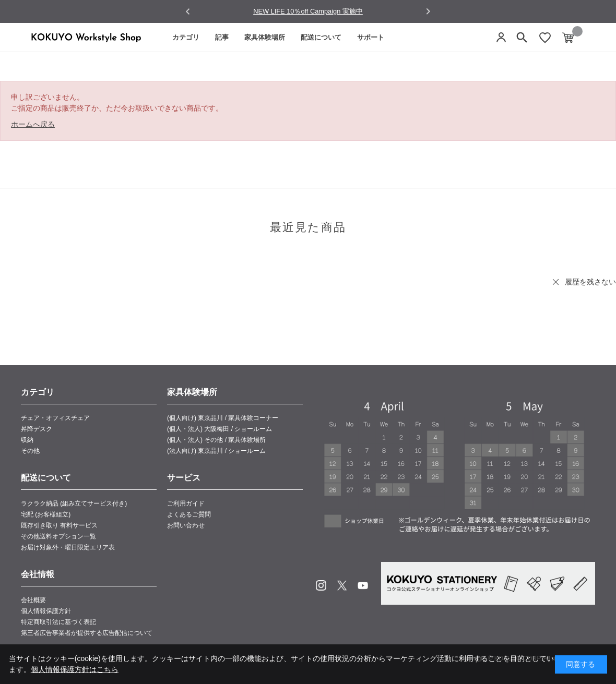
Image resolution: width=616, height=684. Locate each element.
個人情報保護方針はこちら (75, 669)
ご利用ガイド (186, 503)
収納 (27, 440)
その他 (30, 451)
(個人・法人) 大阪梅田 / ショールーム (220, 429)
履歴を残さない (590, 282)
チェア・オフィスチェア (55, 418)
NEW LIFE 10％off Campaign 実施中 (308, 11)
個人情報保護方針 (46, 611)
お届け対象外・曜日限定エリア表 (68, 547)
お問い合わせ (186, 525)
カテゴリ (186, 37)
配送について (321, 37)
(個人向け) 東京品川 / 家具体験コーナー (223, 418)
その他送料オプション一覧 (58, 536)
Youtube (363, 585)
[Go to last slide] (188, 12)
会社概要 (33, 600)
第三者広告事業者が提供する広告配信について (87, 633)
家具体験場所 (265, 37)
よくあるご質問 (189, 514)
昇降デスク (37, 429)
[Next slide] (428, 11)
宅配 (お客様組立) (46, 514)
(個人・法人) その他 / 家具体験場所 (216, 440)
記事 (222, 37)
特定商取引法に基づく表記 (58, 622)
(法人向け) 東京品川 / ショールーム (216, 451)
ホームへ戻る (33, 124)
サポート (371, 37)
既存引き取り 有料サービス (59, 525)
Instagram (321, 585)
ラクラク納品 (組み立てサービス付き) (74, 503)
